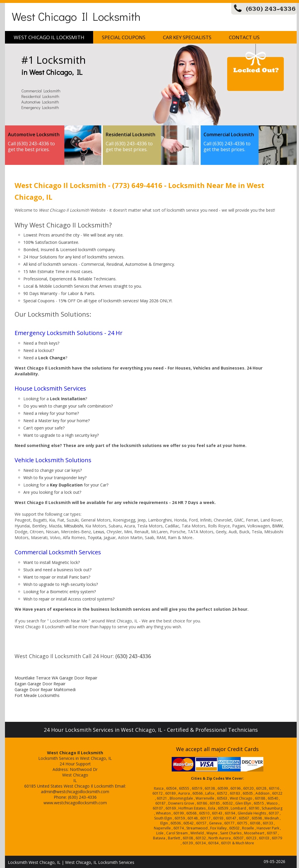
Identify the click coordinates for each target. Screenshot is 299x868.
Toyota (94, 537)
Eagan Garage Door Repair (40, 684)
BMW (277, 526)
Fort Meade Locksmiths (37, 695)
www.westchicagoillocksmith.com (75, 803)
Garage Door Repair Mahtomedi (45, 690)
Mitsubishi (73, 526)
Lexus (99, 532)
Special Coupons (124, 37)
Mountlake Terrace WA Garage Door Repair (56, 678)
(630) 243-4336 (271, 9)
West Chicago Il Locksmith (76, 16)
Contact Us (244, 37)
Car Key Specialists (187, 37)
